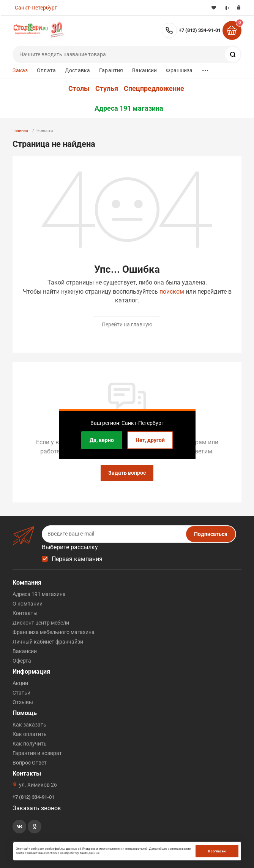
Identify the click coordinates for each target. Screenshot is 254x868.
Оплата (46, 70)
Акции (20, 683)
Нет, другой (150, 440)
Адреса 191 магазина (129, 108)
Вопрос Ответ (30, 763)
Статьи (21, 693)
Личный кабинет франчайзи (48, 642)
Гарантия (111, 70)
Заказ (20, 70)
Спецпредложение (154, 89)
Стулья (107, 89)
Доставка (77, 70)
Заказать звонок (37, 808)
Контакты (25, 613)
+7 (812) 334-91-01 (200, 30)
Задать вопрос (127, 473)
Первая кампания (77, 559)
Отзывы (23, 702)
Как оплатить (30, 734)
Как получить (30, 744)
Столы (79, 89)
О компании (28, 604)
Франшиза (179, 70)
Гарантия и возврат (37, 753)
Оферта (22, 661)
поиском (172, 292)
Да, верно (102, 440)
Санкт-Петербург (36, 8)
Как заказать (29, 725)
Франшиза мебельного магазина (54, 632)
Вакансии (144, 70)
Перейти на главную (127, 324)
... (205, 69)
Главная (20, 131)
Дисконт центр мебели (41, 623)
